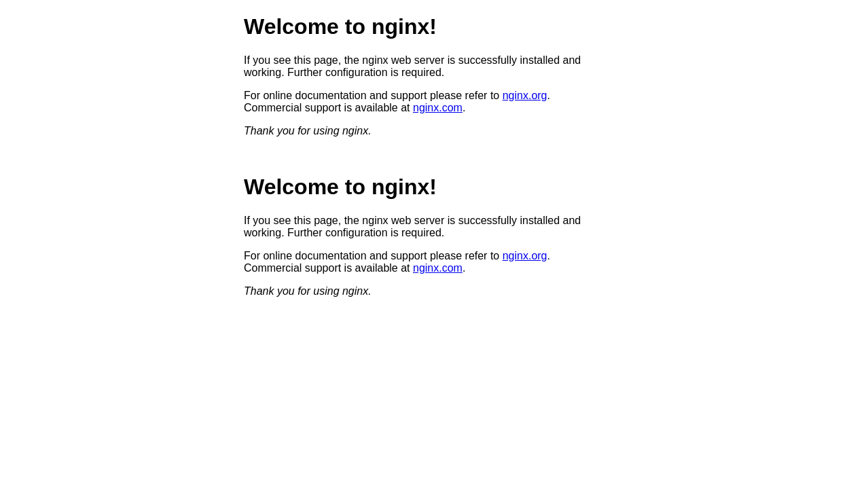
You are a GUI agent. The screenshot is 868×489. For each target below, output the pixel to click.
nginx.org (525, 95)
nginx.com (438, 108)
